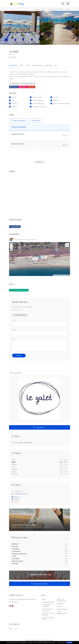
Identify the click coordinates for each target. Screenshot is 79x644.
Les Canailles (16, 558)
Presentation (13, 65)
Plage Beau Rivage (17, 560)
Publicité (59, 606)
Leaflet (55, 274)
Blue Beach (15, 543)
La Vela (14, 555)
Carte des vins (35, 120)
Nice (11, 54)
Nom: (14, 319)
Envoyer (19, 355)
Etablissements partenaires (47, 605)
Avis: (14, 338)
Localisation (45, 65)
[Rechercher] (62, 4)
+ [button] (11, 244)
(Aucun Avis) (13, 57)
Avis (52, 65)
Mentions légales (62, 608)
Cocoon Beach (16, 550)
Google (31, 86)
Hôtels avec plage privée (48, 618)
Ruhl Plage (15, 563)
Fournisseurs (61, 603)
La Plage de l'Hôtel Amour (19, 553)
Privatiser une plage (48, 601)
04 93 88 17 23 (15, 83)
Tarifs (21, 65)
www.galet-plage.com (28, 83)
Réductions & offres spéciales (48, 613)
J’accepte (69, 642)
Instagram (23, 86)
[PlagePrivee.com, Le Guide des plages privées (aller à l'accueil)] (17, 3)
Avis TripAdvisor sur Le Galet (19, 289)
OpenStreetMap (61, 274)
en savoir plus (61, 642)
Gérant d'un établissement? (62, 599)
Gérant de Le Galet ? (16, 372)
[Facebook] (13, 628)
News (44, 598)
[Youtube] (16, 628)
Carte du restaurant (18, 120)
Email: (14, 329)
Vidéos (26, 65)
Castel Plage (16, 548)
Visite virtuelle (35, 65)
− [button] (11, 246)
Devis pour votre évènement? (47, 609)
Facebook (14, 86)
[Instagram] (10, 628)
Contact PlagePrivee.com (62, 612)
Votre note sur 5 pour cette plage (22, 306)
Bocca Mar (15, 546)
